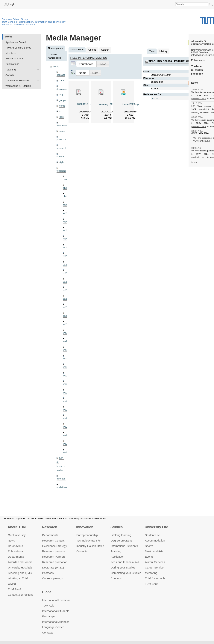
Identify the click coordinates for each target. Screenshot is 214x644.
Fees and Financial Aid (125, 558)
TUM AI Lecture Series (18, 48)
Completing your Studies (126, 568)
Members (11, 53)
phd (65, 188)
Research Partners (54, 552)
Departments (16, 552)
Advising (116, 547)
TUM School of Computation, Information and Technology (34, 22)
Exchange (48, 612)
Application (117, 552)
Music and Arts (154, 547)
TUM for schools (155, 574)
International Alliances (56, 617)
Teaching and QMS (20, 568)
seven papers (207, 120)
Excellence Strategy (54, 541)
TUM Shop (152, 579)
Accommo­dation (155, 536)
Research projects (53, 547)
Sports (149, 541)
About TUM (17, 523)
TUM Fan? (15, 585)
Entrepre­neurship (87, 531)
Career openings (53, 574)
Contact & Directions (21, 590)
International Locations (56, 596)
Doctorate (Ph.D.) (53, 563)
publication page (199, 99)
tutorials (61, 479)
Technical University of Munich (19, 24)
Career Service (154, 563)
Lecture (155, 98)
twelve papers (207, 92)
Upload (92, 50)
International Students (124, 541)
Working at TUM (18, 574)
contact (61, 75)
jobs (61, 117)
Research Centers (53, 536)
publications (63, 139)
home (62, 106)
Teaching (10, 70)
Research (50, 523)
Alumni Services (155, 558)
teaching (61, 171)
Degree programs (122, 536)
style (62, 162)
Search (105, 50)
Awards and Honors (20, 558)
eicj (61, 95)
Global (47, 588)
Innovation (85, 523)
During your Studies (123, 563)
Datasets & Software (17, 80)
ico (61, 111)
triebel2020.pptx (131, 104)
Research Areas (15, 59)
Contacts (82, 547)
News (11, 536)
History (163, 51)
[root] (56, 66)
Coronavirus (15, 541)
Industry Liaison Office (90, 541)
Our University (17, 531)
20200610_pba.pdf (88, 104)
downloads (63, 89)
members (62, 125)
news (62, 131)
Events (149, 552)
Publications (12, 64)
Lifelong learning (121, 531)
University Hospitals (20, 563)
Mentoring (151, 568)
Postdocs (48, 568)
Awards (10, 75)
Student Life (152, 531)
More (194, 162)
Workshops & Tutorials (18, 86)
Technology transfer (89, 536)
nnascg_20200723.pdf (112, 104)
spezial (60, 157)
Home (9, 37)
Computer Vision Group (15, 19)
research (62, 148)
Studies (117, 523)
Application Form (15, 42)
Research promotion (55, 558)
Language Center (53, 623)
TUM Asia (48, 601)
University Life (156, 523)
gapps (62, 100)
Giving (12, 579)
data (61, 80)
